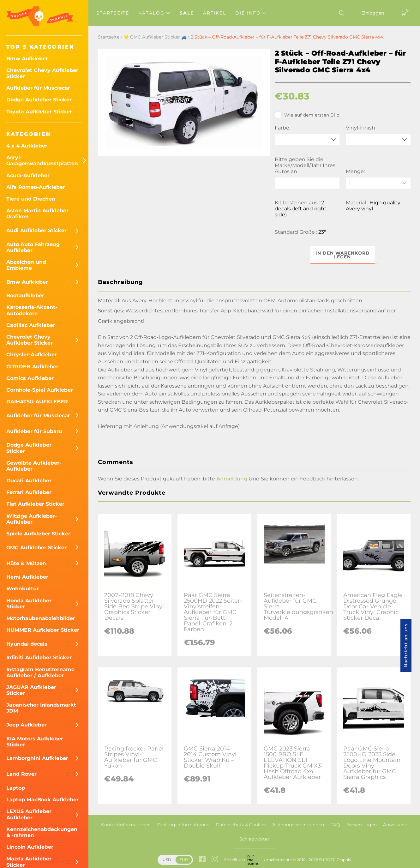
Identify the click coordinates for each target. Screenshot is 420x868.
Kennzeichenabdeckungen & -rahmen (42, 832)
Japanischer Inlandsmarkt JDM (41, 708)
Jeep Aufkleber (27, 725)
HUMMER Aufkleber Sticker (43, 630)
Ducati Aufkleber (29, 481)
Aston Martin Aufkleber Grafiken (37, 214)
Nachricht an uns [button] (406, 645)
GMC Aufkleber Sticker (36, 548)
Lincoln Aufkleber (30, 847)
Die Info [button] (251, 13)
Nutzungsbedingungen (298, 825)
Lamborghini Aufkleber (37, 758)
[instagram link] (215, 860)
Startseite (113, 13)
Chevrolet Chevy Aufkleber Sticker (42, 73)
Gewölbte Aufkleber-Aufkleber (34, 466)
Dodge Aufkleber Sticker (39, 100)
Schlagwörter (254, 839)
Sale (187, 13)
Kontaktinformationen (126, 825)
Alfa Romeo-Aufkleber (36, 187)
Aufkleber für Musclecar (38, 88)
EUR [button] (184, 860)
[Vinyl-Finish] (378, 140)
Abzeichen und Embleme (26, 265)
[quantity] (378, 183)
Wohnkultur (23, 589)
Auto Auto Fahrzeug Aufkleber (33, 247)
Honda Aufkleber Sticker (29, 604)
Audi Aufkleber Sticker (36, 230)
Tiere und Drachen (31, 199)
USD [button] (167, 860)
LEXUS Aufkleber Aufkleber (29, 814)
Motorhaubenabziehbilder (41, 618)
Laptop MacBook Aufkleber (42, 800)
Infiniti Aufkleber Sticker (39, 657)
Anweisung (395, 825)
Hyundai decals (27, 644)
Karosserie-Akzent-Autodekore (32, 310)
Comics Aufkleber (30, 378)
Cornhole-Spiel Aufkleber (40, 390)
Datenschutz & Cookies (241, 825)
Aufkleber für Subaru (34, 431)
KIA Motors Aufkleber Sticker (35, 742)
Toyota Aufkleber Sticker (39, 112)
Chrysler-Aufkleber (32, 355)
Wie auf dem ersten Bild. (308, 115)
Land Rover (21, 774)
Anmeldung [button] (232, 479)
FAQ (335, 825)
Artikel (215, 13)
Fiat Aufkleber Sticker (35, 504)
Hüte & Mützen (26, 563)
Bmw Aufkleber (27, 59)
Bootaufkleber (25, 295)
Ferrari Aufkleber (29, 492)
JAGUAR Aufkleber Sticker (31, 690)
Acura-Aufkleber (28, 175)
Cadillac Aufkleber (31, 325)
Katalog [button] (154, 13)
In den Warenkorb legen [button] (342, 255)
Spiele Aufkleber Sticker (38, 534)
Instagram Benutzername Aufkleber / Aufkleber (40, 672)
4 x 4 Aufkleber (27, 146)
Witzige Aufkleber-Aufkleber (32, 519)
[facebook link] (202, 860)
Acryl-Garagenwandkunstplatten (42, 160)
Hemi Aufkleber (27, 577)
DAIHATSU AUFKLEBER (37, 402)
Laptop (16, 788)
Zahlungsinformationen (183, 825)
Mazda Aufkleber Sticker (29, 862)
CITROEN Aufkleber (32, 367)
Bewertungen (362, 825)
